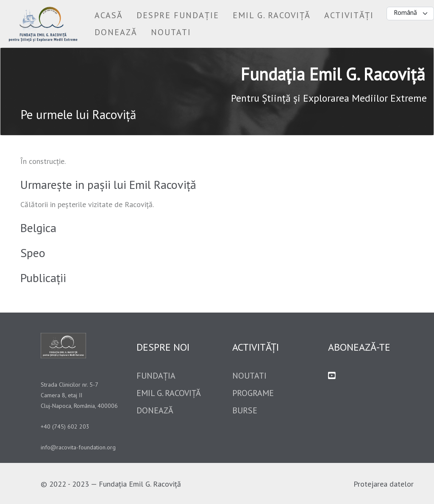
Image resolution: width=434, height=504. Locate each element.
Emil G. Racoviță (169, 393)
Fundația (156, 376)
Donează (155, 410)
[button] (178, 15)
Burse (245, 410)
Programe (253, 393)
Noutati (249, 376)
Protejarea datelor (384, 484)
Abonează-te (359, 347)
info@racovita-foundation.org (78, 447)
